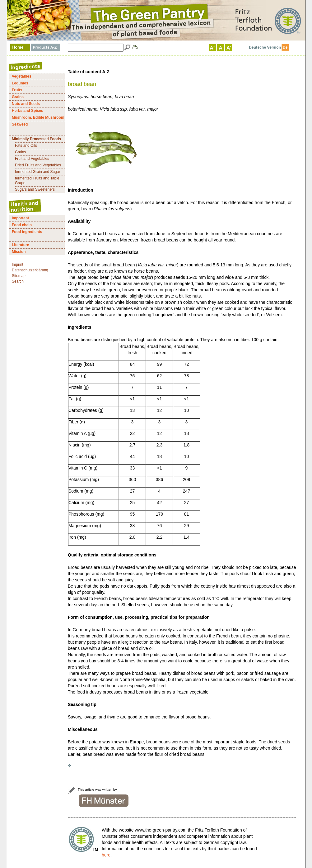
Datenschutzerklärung (30, 270)
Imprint (18, 265)
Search (18, 281)
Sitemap (19, 276)
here (106, 855)
